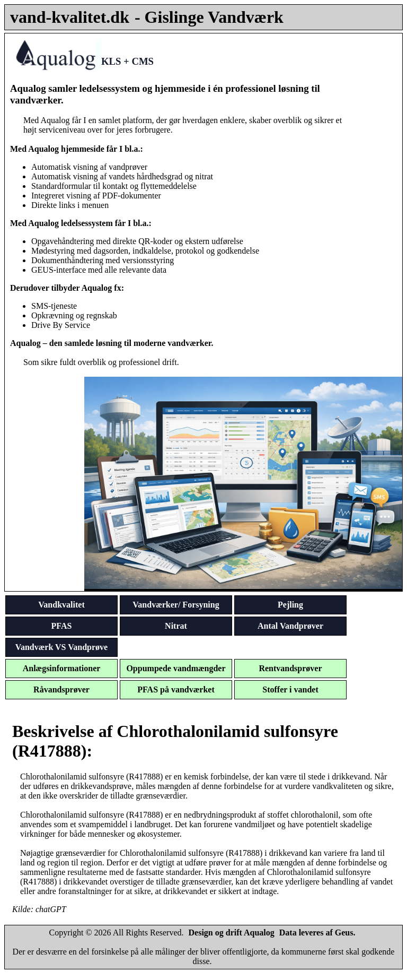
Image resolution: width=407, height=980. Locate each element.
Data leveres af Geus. (317, 933)
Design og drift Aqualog (232, 933)
